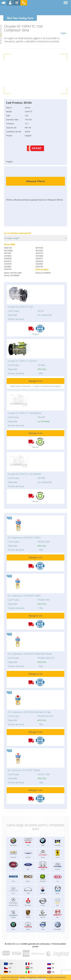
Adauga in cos (35, 381)
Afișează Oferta (36, 181)
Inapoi (63, 29)
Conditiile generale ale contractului (35, 944)
